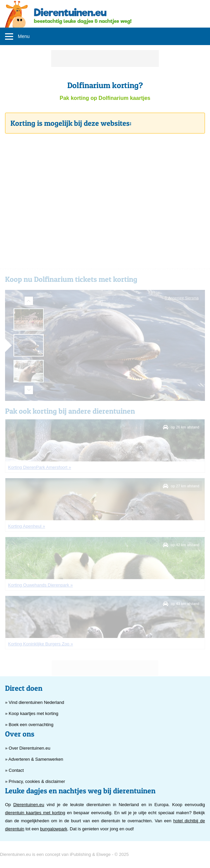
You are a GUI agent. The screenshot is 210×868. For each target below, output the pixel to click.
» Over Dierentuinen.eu (28, 748)
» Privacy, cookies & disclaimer (35, 781)
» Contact (14, 770)
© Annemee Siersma (182, 298)
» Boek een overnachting (29, 725)
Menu (24, 36)
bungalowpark (54, 829)
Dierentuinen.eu (29, 805)
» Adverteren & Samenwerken (34, 759)
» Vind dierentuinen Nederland (34, 702)
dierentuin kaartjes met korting (35, 813)
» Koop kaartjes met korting (32, 713)
